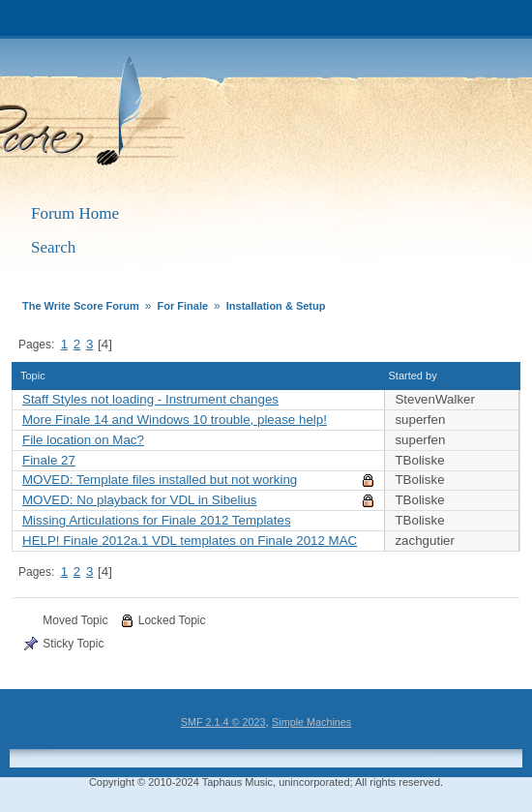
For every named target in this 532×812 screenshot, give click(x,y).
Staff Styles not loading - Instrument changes (150, 399)
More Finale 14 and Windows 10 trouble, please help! (175, 420)
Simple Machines (311, 722)
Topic (33, 376)
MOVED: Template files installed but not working (160, 480)
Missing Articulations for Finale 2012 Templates (157, 520)
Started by (422, 376)
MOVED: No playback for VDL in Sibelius (139, 500)
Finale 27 (49, 460)
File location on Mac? (83, 440)
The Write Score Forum (241, 118)
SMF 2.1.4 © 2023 (223, 722)
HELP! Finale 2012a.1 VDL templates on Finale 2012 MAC (190, 541)
